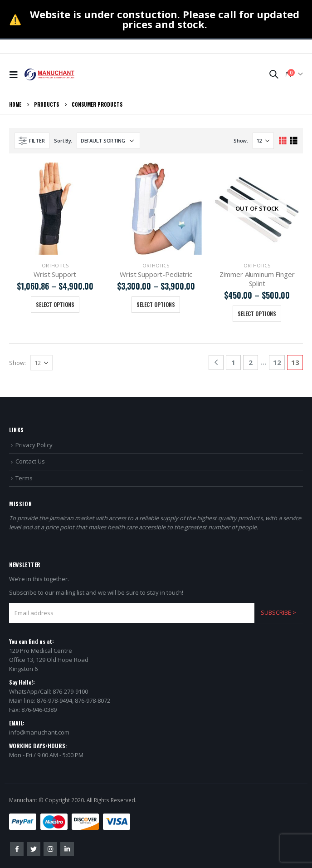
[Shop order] (108, 141)
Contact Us (30, 461)
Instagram (50, 849)
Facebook (17, 849)
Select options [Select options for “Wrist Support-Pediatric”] (156, 304)
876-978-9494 (54, 700)
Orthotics (55, 266)
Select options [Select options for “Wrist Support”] (55, 304)
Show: (241, 141)
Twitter (34, 849)
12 (277, 362)
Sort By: (63, 141)
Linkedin (67, 849)
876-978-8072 (93, 700)
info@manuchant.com (39, 732)
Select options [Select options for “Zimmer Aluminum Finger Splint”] (257, 313)
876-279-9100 (70, 691)
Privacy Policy (34, 445)
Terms (24, 478)
